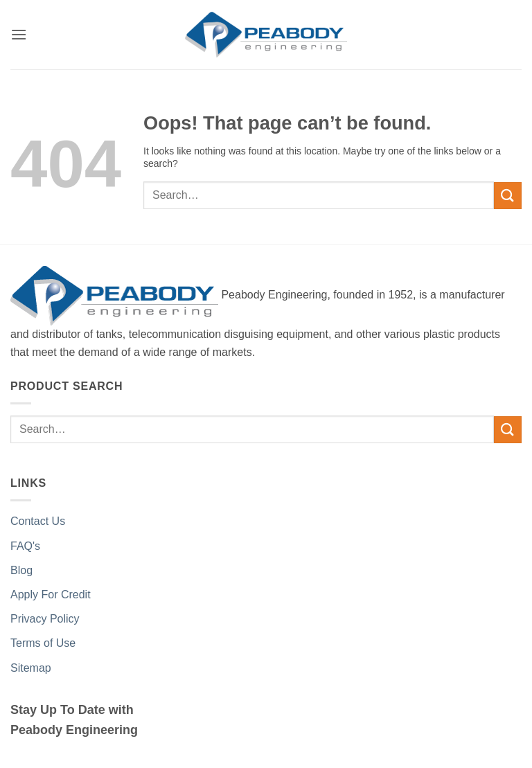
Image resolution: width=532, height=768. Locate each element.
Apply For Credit (51, 595)
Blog (21, 570)
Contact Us (38, 521)
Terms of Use (43, 643)
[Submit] (508, 196)
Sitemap (31, 668)
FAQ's (25, 546)
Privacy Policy (45, 619)
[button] (19, 34)
